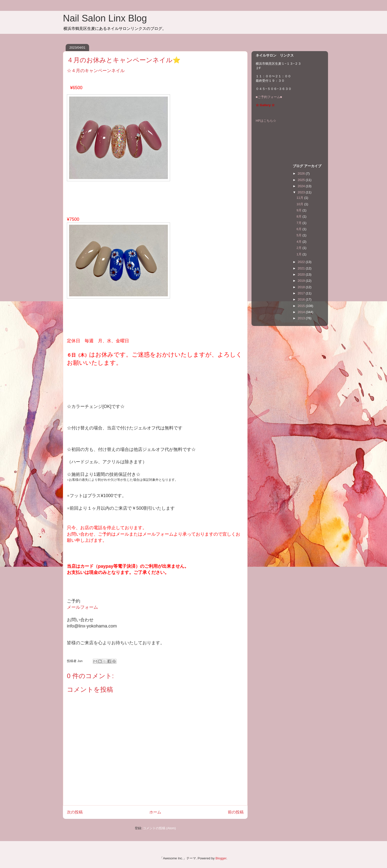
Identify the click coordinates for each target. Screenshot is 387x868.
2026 (302, 173)
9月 (300, 210)
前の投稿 (236, 812)
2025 (302, 180)
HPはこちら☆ (266, 121)
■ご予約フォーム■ (269, 97)
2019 (302, 281)
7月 (300, 223)
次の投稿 (75, 812)
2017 (302, 293)
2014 (302, 312)
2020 (302, 274)
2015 (302, 306)
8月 (300, 216)
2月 (300, 248)
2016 (302, 299)
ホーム (155, 812)
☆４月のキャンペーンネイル (96, 71)
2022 (302, 262)
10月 (300, 204)
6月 (300, 229)
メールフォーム (82, 607)
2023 (302, 192)
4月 (300, 242)
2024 (302, 186)
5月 (300, 235)
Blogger (221, 858)
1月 (300, 254)
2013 (302, 318)
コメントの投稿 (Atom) (159, 828)
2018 (302, 287)
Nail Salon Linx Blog (105, 18)
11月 (300, 198)
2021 (302, 268)
